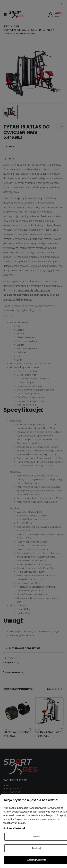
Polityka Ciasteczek (14, 828)
